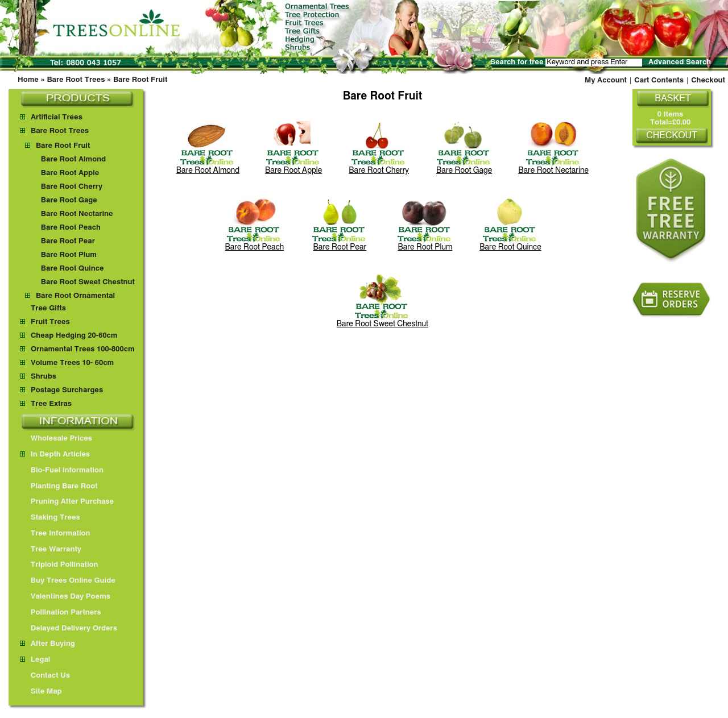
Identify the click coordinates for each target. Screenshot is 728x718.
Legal (35, 660)
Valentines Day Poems (65, 597)
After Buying (47, 644)
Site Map (41, 692)
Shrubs (44, 377)
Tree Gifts (48, 308)
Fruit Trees (50, 322)
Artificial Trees (57, 117)
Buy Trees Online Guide (68, 581)
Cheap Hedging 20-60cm (74, 336)
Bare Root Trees (76, 80)
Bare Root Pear (68, 241)
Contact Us (45, 676)
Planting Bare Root (59, 486)
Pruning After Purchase (67, 502)
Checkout (708, 80)
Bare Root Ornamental (75, 296)
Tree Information (55, 534)
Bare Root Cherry (72, 187)
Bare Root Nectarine (77, 214)
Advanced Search (680, 62)
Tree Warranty (51, 549)
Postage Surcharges (67, 390)
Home (28, 80)
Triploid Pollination (59, 565)
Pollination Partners (61, 613)
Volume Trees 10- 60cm (72, 363)
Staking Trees (50, 518)
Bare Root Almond (73, 159)
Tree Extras (51, 404)
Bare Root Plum (69, 255)
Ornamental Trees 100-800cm (83, 349)
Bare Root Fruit (140, 80)
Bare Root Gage (69, 200)
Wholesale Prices (56, 439)
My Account (606, 80)
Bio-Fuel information (62, 470)
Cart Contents (659, 80)
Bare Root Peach (71, 228)
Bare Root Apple (70, 173)
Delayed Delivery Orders (69, 628)
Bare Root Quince (73, 269)
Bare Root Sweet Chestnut (88, 282)
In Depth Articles (55, 455)
